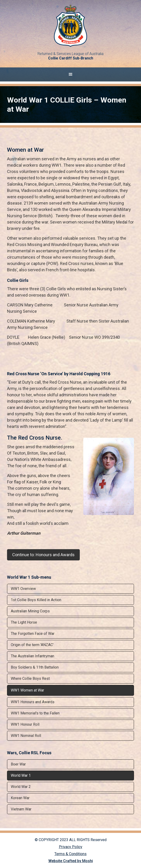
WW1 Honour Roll (25, 724)
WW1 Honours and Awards (33, 702)
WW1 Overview (23, 589)
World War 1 (21, 775)
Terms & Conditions (70, 854)
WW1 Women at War (27, 690)
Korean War (20, 798)
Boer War (18, 764)
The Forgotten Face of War (33, 634)
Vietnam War (21, 809)
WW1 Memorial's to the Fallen (35, 713)
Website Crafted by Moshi (71, 861)
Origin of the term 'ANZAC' (32, 645)
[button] (70, 74)
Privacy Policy (71, 847)
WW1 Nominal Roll (26, 736)
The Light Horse (24, 622)
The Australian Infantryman (32, 656)
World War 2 (21, 787)
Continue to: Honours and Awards (43, 555)
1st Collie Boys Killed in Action (36, 600)
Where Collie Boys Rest (30, 679)
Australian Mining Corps (30, 611)
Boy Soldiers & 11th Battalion (35, 667)
